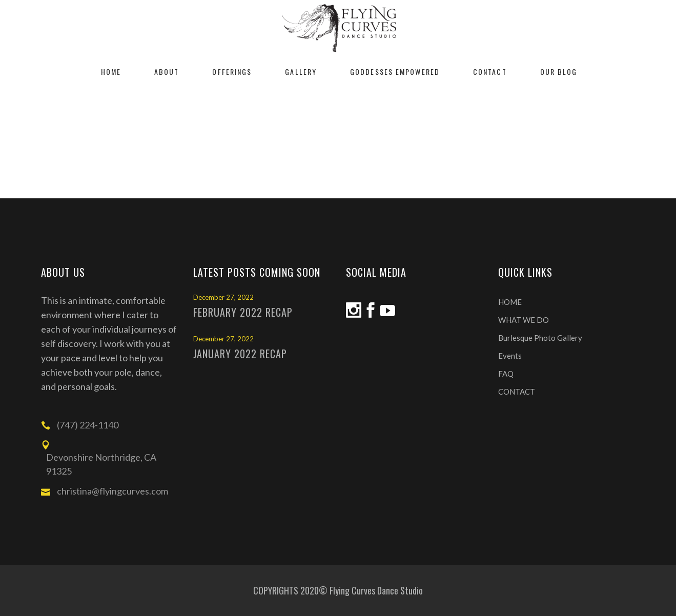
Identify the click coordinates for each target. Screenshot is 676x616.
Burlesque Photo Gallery (540, 338)
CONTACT (517, 392)
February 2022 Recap (243, 312)
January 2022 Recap (240, 354)
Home (311, 141)
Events (510, 356)
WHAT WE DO (524, 320)
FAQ (506, 374)
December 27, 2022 (223, 297)
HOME (510, 302)
